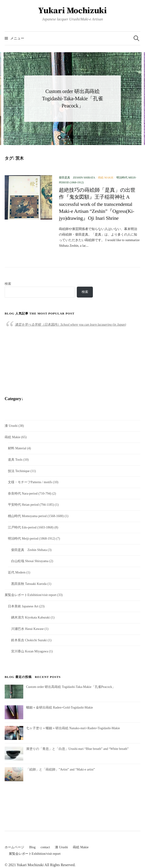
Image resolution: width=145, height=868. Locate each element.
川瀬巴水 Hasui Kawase (27, 629)
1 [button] (60, 137)
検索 (8, 284)
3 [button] (73, 137)
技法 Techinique (19, 471)
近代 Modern (17, 572)
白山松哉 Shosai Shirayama (30, 561)
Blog (32, 847)
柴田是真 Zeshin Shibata (77, 178)
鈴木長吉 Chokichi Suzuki (29, 640)
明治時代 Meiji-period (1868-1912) (32, 539)
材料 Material (17, 448)
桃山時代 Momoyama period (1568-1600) (36, 516)
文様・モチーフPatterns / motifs (30, 482)
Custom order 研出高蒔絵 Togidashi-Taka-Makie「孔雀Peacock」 (72, 99)
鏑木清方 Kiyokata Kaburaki (30, 617)
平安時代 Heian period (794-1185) (31, 505)
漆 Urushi (11, 426)
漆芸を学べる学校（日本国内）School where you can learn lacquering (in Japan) (70, 325)
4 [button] (79, 137)
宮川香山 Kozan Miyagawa (30, 651)
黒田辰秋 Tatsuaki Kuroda (29, 584)
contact (45, 847)
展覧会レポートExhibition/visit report (30, 595)
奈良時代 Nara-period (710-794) (30, 494)
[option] (72, 99)
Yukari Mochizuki (72, 11)
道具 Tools (15, 460)
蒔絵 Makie (106, 178)
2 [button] (66, 137)
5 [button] (86, 137)
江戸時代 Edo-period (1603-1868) (31, 527)
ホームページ (14, 847)
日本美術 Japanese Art (23, 606)
